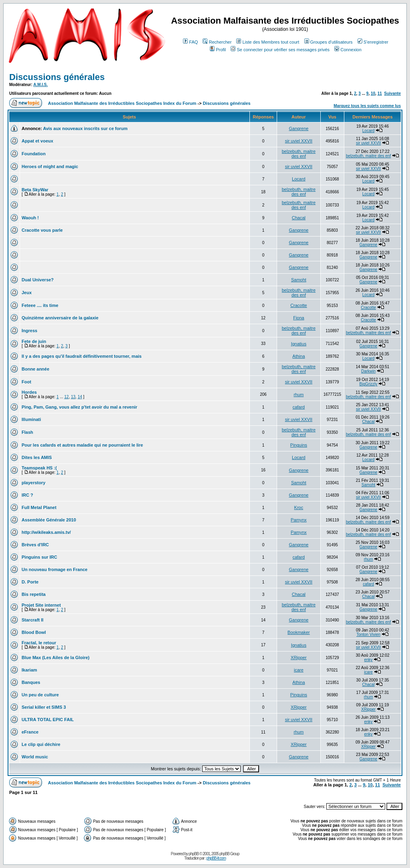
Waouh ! (30, 218)
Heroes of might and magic (50, 166)
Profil (218, 50)
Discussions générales (57, 77)
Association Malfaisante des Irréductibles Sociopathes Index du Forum (122, 103)
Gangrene (298, 128)
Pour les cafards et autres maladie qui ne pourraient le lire (82, 445)
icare (299, 670)
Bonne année (35, 369)
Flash (27, 432)
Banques (31, 682)
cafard (299, 407)
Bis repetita (34, 594)
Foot (26, 382)
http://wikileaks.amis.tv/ (46, 532)
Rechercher (217, 42)
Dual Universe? (38, 280)
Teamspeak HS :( (39, 468)
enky (369, 660)
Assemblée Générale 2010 (49, 520)
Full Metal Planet (39, 507)
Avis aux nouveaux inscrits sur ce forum (85, 128)
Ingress (29, 331)
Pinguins (299, 445)
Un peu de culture (40, 695)
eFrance (30, 732)
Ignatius (299, 344)
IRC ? (27, 495)
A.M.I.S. (40, 85)
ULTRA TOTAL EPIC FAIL (48, 720)
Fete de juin (34, 341)
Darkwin (368, 371)
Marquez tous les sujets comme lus (367, 106)
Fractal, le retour (39, 643)
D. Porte (30, 582)
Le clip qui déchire (41, 744)
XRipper (299, 658)
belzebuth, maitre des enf (299, 154)
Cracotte (299, 305)
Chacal (299, 218)
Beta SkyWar (35, 190)
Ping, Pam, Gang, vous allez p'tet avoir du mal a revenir (79, 407)
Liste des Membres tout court (268, 42)
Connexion (348, 50)
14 (80, 397)
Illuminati (31, 419)
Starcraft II (32, 620)
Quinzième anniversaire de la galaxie (60, 318)
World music (35, 757)
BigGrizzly (369, 384)
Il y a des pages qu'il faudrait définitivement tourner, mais (82, 356)
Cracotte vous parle (42, 230)
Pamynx (299, 520)
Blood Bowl (34, 632)
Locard (369, 131)
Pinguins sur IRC (39, 557)
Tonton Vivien (368, 634)
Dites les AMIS (37, 457)
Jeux (27, 293)
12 (67, 397)
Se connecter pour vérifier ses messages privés (280, 50)
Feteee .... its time (40, 305)
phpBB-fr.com (216, 858)
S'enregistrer (373, 42)
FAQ (190, 42)
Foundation (34, 154)
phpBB (194, 854)
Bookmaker (299, 632)
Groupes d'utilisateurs (329, 42)
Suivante (392, 93)
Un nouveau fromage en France (54, 569)
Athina (298, 356)
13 (73, 397)
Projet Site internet (41, 605)
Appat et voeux (37, 141)
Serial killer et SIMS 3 (44, 707)
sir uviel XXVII (299, 141)
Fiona (299, 318)
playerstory (33, 483)
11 (380, 93)
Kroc (299, 507)
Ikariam (29, 670)
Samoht (299, 280)
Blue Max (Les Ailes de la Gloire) (56, 658)
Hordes (29, 392)
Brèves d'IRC (35, 545)
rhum (298, 395)
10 (373, 93)
